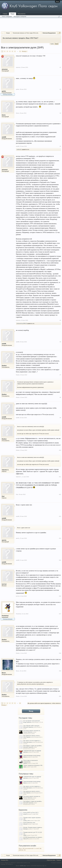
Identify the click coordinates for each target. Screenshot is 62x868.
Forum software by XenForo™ (15, 863)
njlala (25, 767)
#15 (60, 560)
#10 (60, 450)
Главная (5, 14)
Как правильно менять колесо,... (32, 736)
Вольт (4, 673)
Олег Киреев (27, 737)
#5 (60, 320)
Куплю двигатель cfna (29, 823)
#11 (60, 477)
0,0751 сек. (23, 866)
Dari (3, 496)
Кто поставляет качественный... (32, 721)
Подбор (52, 44)
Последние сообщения (20, 17)
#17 (60, 614)
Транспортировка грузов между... (32, 756)
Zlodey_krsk (27, 821)
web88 (4, 137)
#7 (60, 375)
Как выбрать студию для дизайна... (33, 746)
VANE (25, 835)
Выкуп (57, 44)
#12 (60, 494)
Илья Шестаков (28, 742)
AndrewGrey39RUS (22, 323)
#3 (60, 113)
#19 (60, 671)
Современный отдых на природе (32, 751)
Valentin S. (5, 470)
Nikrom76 (26, 839)
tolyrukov (26, 752)
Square (25, 763)
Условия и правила (56, 863)
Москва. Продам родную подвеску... (33, 827)
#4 (60, 146)
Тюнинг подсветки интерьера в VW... (33, 765)
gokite (4, 91)
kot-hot (4, 584)
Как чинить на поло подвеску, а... (32, 741)
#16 (60, 596)
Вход (57, 2)
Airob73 (25, 814)
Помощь (59, 860)
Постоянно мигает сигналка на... (32, 731)
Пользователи (22, 14)
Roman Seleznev (28, 732)
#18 (60, 653)
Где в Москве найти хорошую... (32, 726)
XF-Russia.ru (9, 864)
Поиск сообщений (7, 17)
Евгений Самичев (28, 727)
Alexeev (25, 824)
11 (20, 51)
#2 (60, 89)
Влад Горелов (27, 722)
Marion (25, 757)
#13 (60, 516)
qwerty (4, 540)
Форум (12, 14)
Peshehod (5, 616)
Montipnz (26, 829)
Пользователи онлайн (27, 846)
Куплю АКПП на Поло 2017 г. (31, 813)
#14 (60, 538)
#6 (60, 342)
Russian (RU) (5, 860)
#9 (60, 418)
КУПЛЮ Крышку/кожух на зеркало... (33, 837)
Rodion (4, 366)
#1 (60, 67)
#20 (60, 696)
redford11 (19, 149)
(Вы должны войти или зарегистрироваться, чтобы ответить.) (44, 703)
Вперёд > (25, 51)
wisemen (5, 69)
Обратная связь (51, 860)
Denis (4, 115)
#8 (60, 397)
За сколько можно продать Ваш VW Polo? (20, 38)
